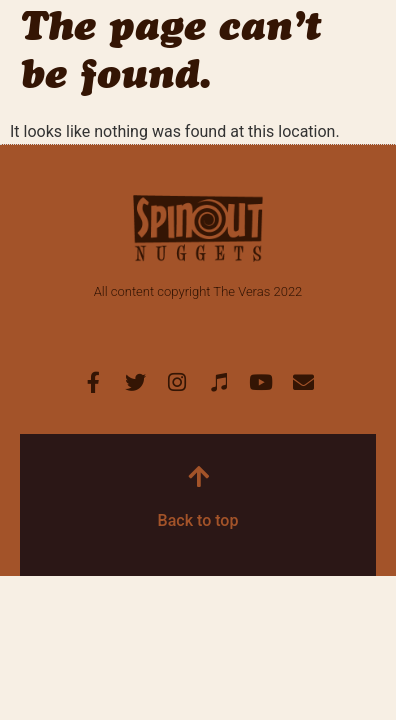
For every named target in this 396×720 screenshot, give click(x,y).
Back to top (198, 520)
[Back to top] (198, 476)
